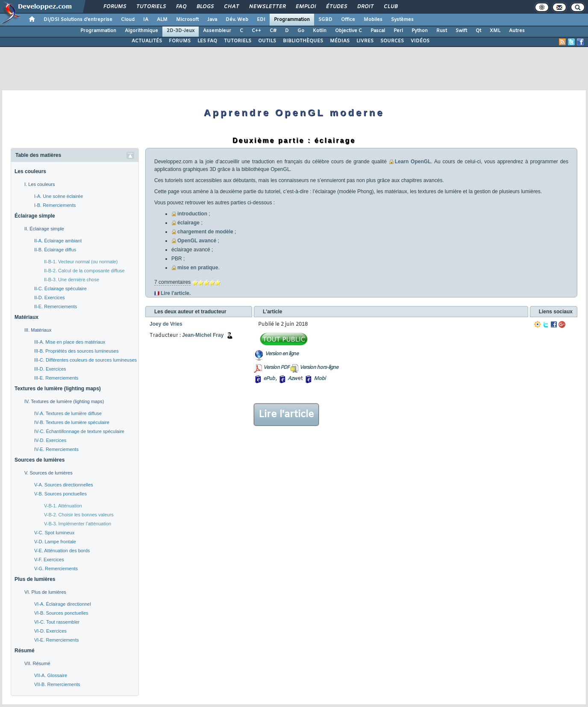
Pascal (378, 31)
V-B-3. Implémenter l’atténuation (78, 524)
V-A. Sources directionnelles (64, 485)
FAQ (181, 7)
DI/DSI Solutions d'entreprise (78, 20)
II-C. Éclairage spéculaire (60, 289)
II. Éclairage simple (44, 229)
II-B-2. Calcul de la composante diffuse (84, 271)
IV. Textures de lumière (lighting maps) (64, 401)
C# (273, 31)
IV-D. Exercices (50, 440)
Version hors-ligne (319, 368)
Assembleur (217, 31)
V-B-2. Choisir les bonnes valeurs (79, 515)
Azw (292, 379)
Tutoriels (151, 7)
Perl (398, 31)
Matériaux (26, 317)
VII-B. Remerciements (57, 684)
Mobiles (373, 20)
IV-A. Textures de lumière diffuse (68, 413)
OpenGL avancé (197, 241)
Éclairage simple (35, 216)
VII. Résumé (37, 663)
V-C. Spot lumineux (54, 533)
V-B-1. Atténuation (63, 506)
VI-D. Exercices (50, 631)
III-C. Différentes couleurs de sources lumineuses (85, 360)
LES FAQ (207, 41)
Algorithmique (141, 31)
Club (390, 7)
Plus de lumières (35, 579)
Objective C (348, 31)
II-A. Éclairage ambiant (58, 241)
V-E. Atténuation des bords (62, 551)
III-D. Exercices (50, 369)
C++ (256, 31)
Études (336, 7)
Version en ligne (282, 354)
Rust (442, 31)
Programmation (292, 20)
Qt (478, 31)
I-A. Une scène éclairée (59, 196)
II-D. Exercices (50, 298)
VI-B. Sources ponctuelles (61, 613)
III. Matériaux (38, 330)
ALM (162, 20)
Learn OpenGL (413, 162)
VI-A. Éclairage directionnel (63, 604)
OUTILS (267, 41)
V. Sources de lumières (49, 473)
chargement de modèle (205, 232)
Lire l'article (286, 415)
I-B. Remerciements (55, 205)
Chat (231, 7)
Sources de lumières (40, 460)
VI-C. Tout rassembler (57, 622)
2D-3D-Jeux (181, 31)
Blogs (205, 7)
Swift (461, 31)
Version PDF (276, 368)
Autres (517, 31)
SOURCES (392, 41)
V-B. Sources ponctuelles (60, 494)
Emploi (305, 7)
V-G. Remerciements (56, 569)
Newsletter (267, 7)
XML (495, 31)
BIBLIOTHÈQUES (303, 41)
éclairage (188, 223)
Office (348, 20)
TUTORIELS (238, 41)
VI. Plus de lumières (45, 592)
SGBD (325, 20)
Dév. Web (237, 20)
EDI (261, 20)
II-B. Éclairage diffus (55, 250)
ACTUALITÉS (147, 41)
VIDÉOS (420, 41)
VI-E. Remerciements (57, 640)
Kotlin (320, 31)
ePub (269, 379)
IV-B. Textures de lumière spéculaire (72, 422)
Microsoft (187, 20)
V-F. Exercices (49, 560)
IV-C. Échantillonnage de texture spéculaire (79, 431)
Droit (365, 7)
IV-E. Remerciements (56, 449)
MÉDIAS (340, 41)
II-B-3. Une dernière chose (72, 280)
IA (146, 20)
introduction (192, 214)
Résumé (25, 651)
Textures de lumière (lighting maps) (58, 389)
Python (420, 31)
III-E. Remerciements (56, 378)
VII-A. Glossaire (51, 675)
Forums (114, 7)
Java (212, 20)
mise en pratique (198, 268)
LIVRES (365, 41)
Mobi (319, 379)
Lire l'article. (176, 293)
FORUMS (180, 41)
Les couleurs (30, 171)
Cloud (128, 20)
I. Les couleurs (40, 184)
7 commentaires (172, 282)
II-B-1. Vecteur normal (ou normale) (81, 262)
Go (301, 31)
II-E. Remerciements (56, 306)
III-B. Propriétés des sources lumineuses (76, 351)
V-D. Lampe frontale (55, 542)
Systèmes (402, 20)
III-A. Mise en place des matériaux (70, 342)
